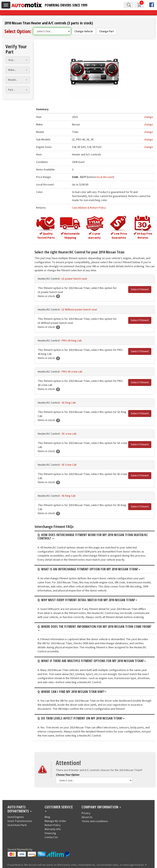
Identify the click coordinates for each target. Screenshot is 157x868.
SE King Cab (60, 403)
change (148, 116)
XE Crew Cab (61, 457)
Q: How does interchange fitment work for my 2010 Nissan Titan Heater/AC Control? (84, 521)
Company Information (101, 854)
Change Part (106, 31)
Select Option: (18, 31)
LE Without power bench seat (71, 310)
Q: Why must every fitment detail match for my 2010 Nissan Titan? (79, 585)
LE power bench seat (66, 279)
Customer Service (59, 856)
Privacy (86, 860)
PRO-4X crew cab (63, 373)
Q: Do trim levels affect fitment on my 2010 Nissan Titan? (73, 695)
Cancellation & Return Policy (83, 207)
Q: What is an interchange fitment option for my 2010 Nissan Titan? (80, 554)
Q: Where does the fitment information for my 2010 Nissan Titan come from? (87, 611)
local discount (99, 177)
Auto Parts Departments (20, 856)
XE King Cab (60, 484)
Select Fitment (140, 290)
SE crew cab (61, 430)
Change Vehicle (84, 31)
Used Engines (16, 864)
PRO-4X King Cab (63, 341)
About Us (87, 864)
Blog (47, 864)
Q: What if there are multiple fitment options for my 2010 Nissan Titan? (83, 638)
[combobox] (18, 790)
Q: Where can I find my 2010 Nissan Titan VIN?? (63, 669)
